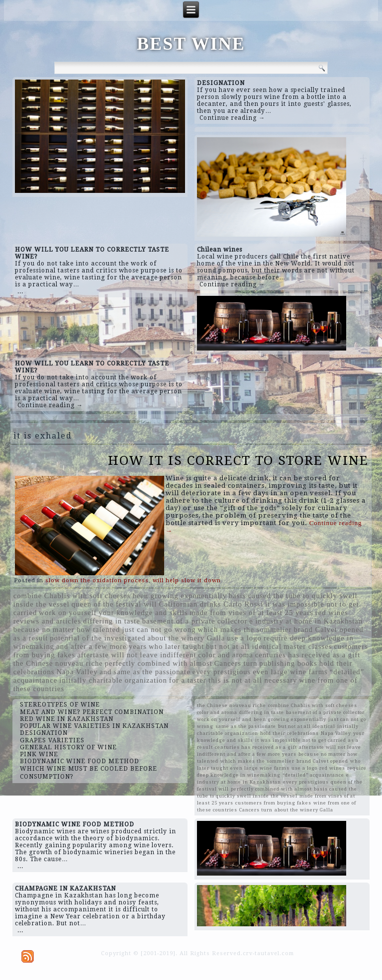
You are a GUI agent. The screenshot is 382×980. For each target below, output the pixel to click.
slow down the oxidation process (97, 580)
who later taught (176, 646)
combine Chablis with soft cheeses (72, 596)
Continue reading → (232, 118)
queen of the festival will (114, 604)
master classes (308, 646)
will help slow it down (187, 580)
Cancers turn (236, 663)
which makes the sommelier (244, 629)
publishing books (288, 663)
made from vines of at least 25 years (252, 613)
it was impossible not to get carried (301, 740)
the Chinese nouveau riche (58, 663)
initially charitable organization (113, 680)
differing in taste (112, 621)
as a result (31, 638)
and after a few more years (101, 646)
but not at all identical (244, 646)
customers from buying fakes (273, 803)
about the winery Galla (187, 638)
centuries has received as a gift (308, 655)
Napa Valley (77, 672)
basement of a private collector (195, 621)
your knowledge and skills (143, 613)
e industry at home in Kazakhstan (306, 621)
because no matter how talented (67, 629)
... (20, 291)
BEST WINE (191, 44)
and (105, 672)
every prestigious (222, 672)
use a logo (244, 638)
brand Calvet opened (328, 629)
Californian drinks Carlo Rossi (211, 604)
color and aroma (226, 655)
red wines (332, 613)
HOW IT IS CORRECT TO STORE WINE (238, 460)
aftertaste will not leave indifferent (137, 655)
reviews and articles (47, 621)
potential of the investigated (97, 638)
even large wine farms (290, 672)
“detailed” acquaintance (313, 775)
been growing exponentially (180, 596)
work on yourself (68, 613)
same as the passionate (152, 672)
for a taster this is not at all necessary (233, 680)
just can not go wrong (159, 629)
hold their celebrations (289, 733)
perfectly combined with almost (159, 663)
